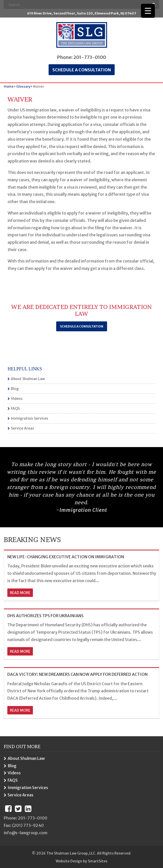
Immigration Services (29, 418)
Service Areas (22, 428)
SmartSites (98, 861)
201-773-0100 (90, 57)
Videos (17, 399)
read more (20, 593)
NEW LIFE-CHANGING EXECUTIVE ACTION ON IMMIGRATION (66, 557)
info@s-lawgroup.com (26, 833)
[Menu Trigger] (148, 11)
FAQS (15, 408)
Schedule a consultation (82, 70)
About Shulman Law (28, 379)
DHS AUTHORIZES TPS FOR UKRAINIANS (45, 616)
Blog (15, 389)
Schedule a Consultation (82, 326)
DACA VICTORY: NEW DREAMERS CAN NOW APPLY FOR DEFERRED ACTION (77, 674)
